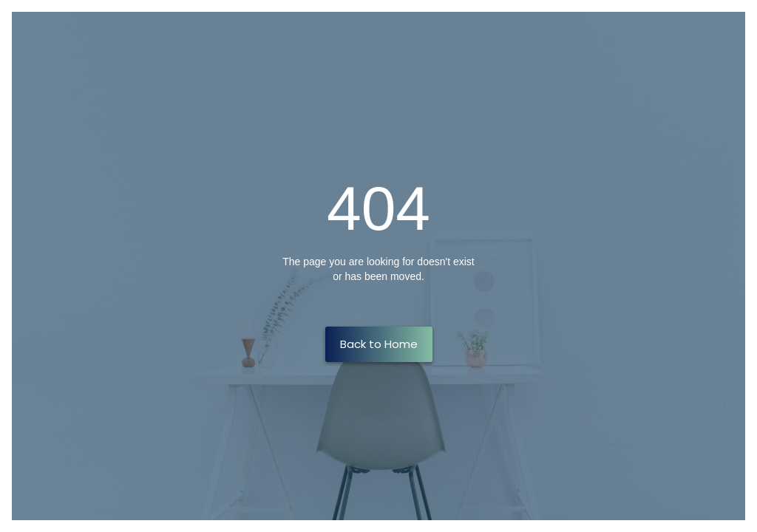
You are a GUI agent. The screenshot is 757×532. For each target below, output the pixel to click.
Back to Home (379, 344)
